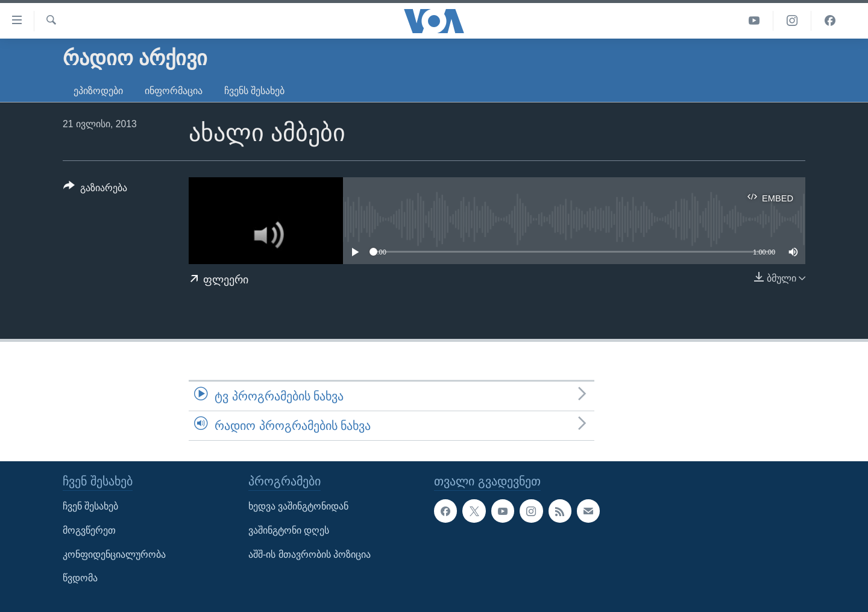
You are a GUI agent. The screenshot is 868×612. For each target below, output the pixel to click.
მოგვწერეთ (89, 530)
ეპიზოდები (98, 91)
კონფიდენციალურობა (114, 554)
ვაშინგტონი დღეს (289, 530)
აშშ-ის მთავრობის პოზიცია (310, 554)
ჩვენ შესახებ (90, 507)
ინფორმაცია (174, 91)
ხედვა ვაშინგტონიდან (298, 507)
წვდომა (80, 579)
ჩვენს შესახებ (254, 91)
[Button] (95, 190)
